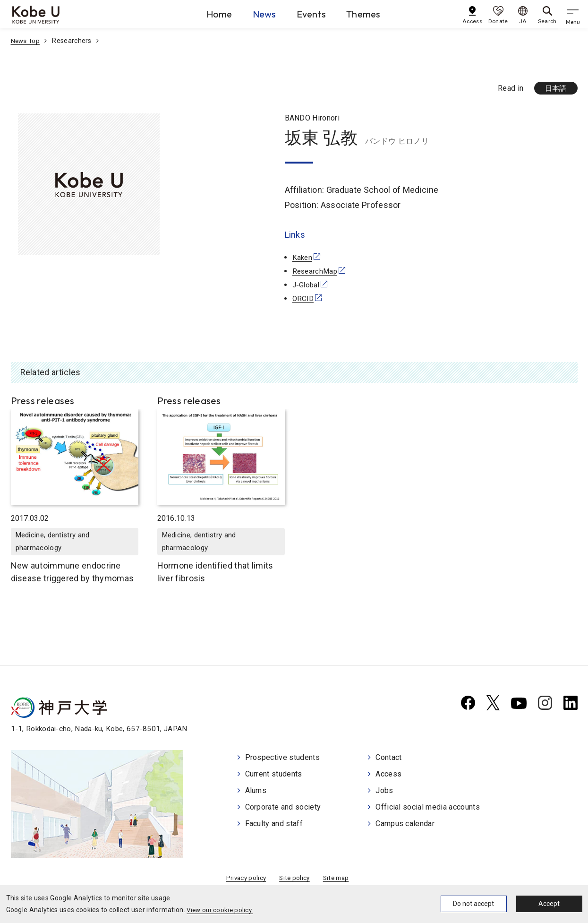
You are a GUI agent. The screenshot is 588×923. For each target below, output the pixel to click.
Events (312, 14)
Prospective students (282, 759)
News (255, 14)
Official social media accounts (428, 807)
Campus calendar (405, 823)
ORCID (304, 299)
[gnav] (574, 14)
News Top (26, 41)
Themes (375, 14)
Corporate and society (283, 807)
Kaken (303, 258)
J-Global (307, 285)
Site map (338, 880)
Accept (549, 904)
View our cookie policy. (221, 910)
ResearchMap (316, 272)
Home (199, 14)
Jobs (384, 791)
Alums (256, 791)
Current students (274, 775)
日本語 (555, 89)
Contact (388, 759)
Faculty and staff (274, 823)
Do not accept (473, 904)
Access (388, 775)
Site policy (295, 880)
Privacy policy (244, 880)
